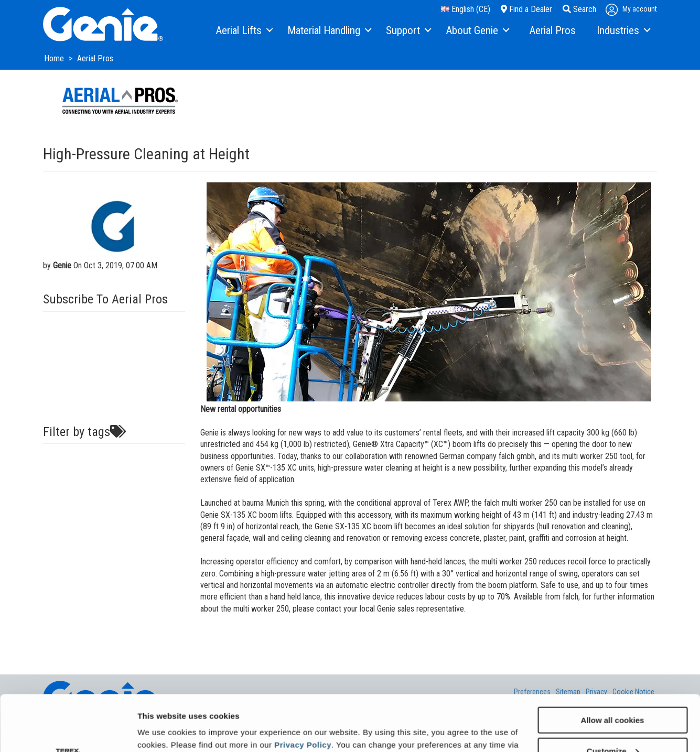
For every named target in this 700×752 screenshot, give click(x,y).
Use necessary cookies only (612, 726)
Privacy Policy (303, 689)
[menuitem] (244, 31)
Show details (162, 731)
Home (55, 58)
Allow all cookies (613, 664)
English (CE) (466, 9)
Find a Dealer (526, 9)
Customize (613, 695)
